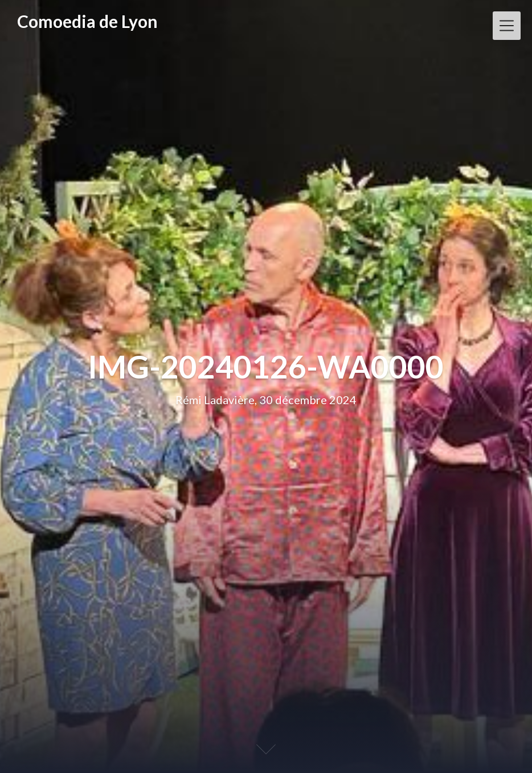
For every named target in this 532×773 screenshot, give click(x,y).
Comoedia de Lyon (87, 21)
